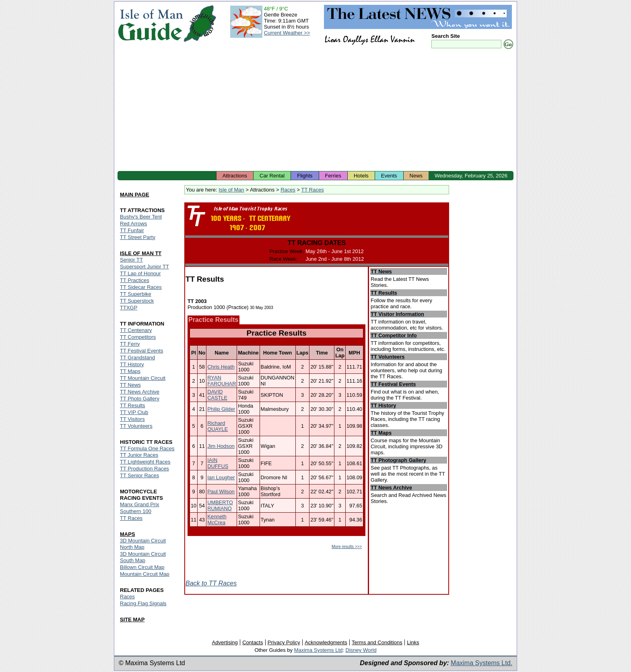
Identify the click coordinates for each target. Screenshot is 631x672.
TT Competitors (138, 337)
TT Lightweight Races (145, 462)
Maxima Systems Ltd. (481, 663)
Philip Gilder (221, 409)
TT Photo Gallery (140, 399)
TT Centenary (136, 330)
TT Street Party (138, 237)
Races (288, 190)
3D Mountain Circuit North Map (143, 544)
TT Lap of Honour (140, 273)
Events (389, 176)
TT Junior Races (139, 455)
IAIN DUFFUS (218, 463)
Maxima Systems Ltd (319, 650)
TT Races (313, 190)
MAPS (128, 534)
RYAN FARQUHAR (222, 381)
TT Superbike (136, 294)
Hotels (361, 176)
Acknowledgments (326, 642)
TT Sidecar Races (141, 287)
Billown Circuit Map (142, 567)
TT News (130, 385)
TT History (132, 364)
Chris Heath (221, 367)
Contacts (253, 642)
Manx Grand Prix (140, 504)
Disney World (361, 650)
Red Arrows (133, 224)
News (416, 176)
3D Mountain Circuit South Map (143, 557)
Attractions (235, 176)
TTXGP (129, 308)
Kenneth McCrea (217, 519)
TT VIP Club (134, 412)
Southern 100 (136, 511)
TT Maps (130, 371)
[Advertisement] (315, 111)
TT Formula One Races (147, 448)
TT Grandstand (137, 358)
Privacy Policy (284, 642)
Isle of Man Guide (150, 24)
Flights (305, 176)
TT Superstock (137, 301)
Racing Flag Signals (143, 603)
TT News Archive (140, 392)
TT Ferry (130, 344)
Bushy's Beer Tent (141, 217)
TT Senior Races (139, 475)
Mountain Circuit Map (145, 574)
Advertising (225, 642)
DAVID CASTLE (217, 395)
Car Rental (272, 176)
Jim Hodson (221, 446)
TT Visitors (132, 419)
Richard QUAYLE (218, 426)
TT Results (133, 405)
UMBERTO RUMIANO (220, 505)
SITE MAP (132, 619)
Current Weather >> (287, 33)
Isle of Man (231, 190)
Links (413, 642)
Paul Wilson (221, 492)
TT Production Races (144, 469)
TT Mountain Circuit (143, 378)
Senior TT (131, 260)
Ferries (333, 176)
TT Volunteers (136, 426)
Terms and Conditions (377, 642)
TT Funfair (132, 230)
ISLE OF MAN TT (141, 253)
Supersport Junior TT (144, 267)
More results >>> (347, 547)
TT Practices (135, 280)
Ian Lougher (221, 477)
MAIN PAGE (135, 195)
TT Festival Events (141, 351)
